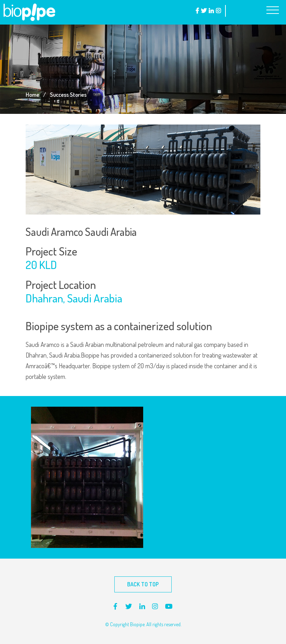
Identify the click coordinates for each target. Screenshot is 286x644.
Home (32, 95)
